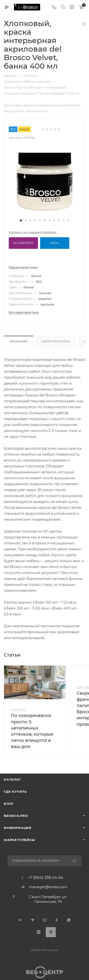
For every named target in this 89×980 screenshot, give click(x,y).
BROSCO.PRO (16, 816)
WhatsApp (69, 920)
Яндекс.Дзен (39, 932)
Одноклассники (57, 920)
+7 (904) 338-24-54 (46, 878)
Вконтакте (20, 920)
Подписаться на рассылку (36, 861)
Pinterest (51, 932)
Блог (9, 804)
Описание (19, 341)
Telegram (32, 920)
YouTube (44, 920)
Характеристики (56, 341)
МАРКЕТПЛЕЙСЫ (19, 840)
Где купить (15, 792)
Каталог (12, 779)
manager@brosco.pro (48, 887)
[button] (21, 220)
